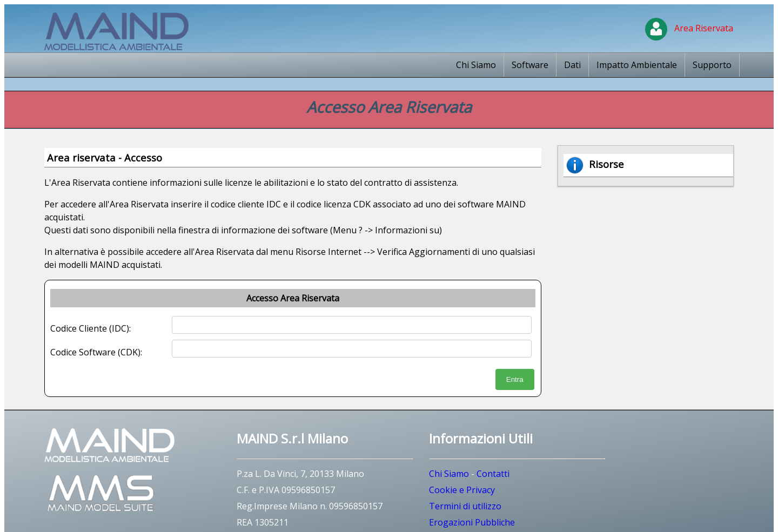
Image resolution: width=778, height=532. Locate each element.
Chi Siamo (476, 65)
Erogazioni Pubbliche (472, 522)
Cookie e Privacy (462, 490)
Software (530, 65)
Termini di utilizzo (465, 506)
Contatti (493, 474)
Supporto (712, 65)
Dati (572, 65)
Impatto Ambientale (637, 65)
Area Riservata (689, 28)
